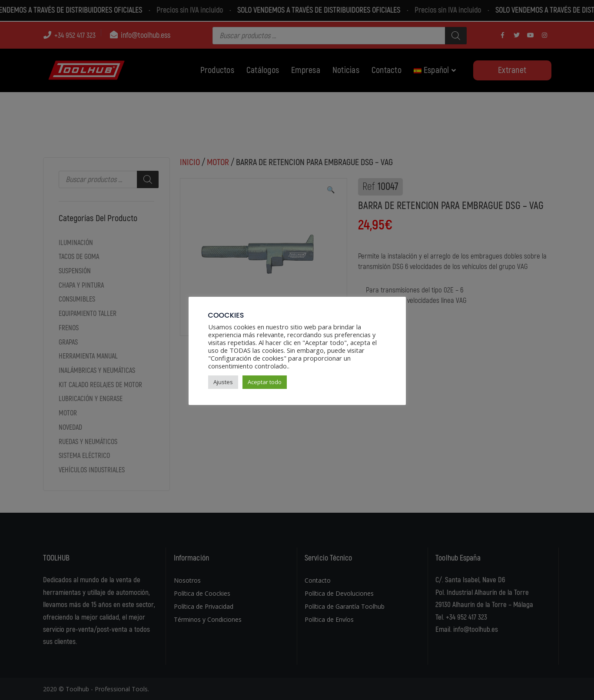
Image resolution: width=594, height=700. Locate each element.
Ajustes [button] (223, 382)
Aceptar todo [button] (265, 382)
